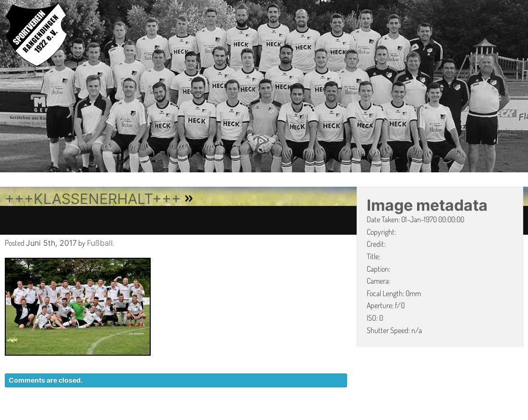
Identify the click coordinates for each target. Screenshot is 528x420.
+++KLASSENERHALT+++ (93, 199)
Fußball (100, 243)
